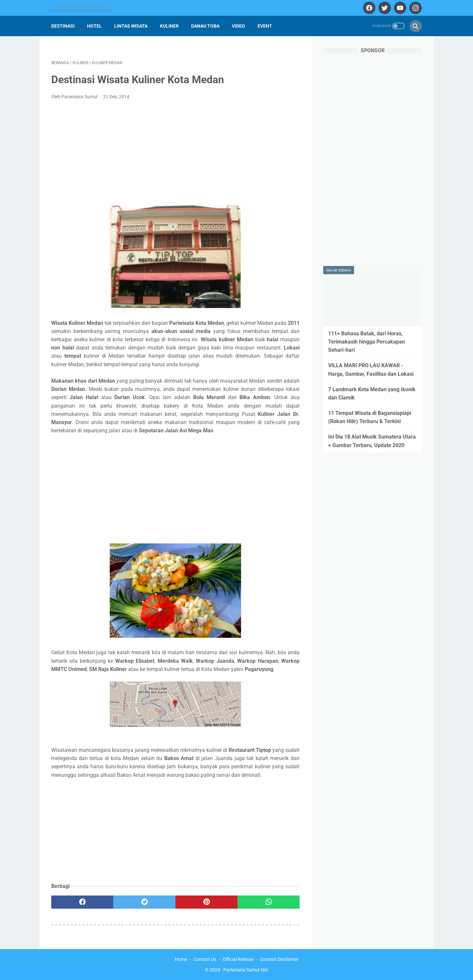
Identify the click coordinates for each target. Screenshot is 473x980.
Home (181, 959)
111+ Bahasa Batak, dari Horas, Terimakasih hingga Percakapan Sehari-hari (367, 342)
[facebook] (368, 8)
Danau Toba (205, 26)
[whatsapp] (269, 902)
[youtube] (399, 8)
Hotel (94, 26)
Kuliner (169, 26)
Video (238, 26)
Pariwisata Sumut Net (246, 970)
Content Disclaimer (279, 959)
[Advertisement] (175, 155)
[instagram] (415, 8)
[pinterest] (206, 902)
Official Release (238, 959)
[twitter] (384, 8)
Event (265, 26)
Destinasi (63, 26)
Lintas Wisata (131, 26)
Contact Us (205, 959)
